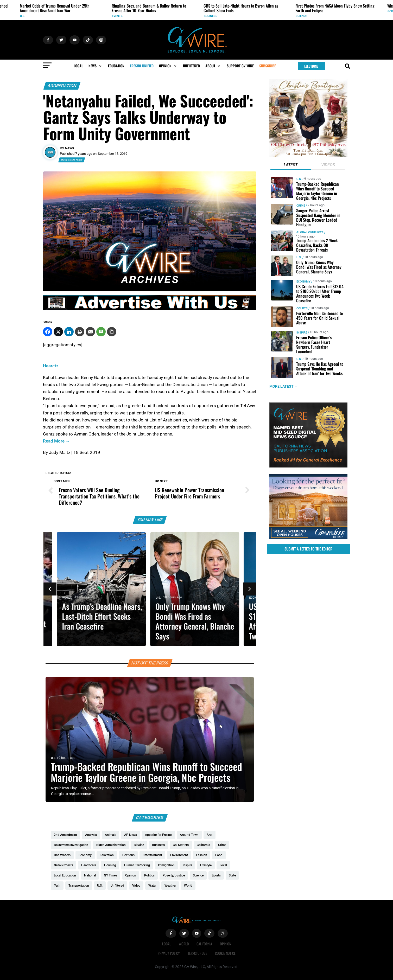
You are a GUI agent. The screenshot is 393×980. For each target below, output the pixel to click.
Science (301, 16)
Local (167, 944)
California (204, 944)
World (69, 598)
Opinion (226, 944)
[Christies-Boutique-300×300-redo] (308, 156)
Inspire (302, 332)
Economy (303, 282)
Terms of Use (197, 953)
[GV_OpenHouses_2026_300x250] (308, 538)
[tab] (291, 165)
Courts (302, 308)
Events (117, 16)
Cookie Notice (225, 953)
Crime (301, 206)
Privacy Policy (169, 953)
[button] (96, 66)
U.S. (23, 16)
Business (211, 16)
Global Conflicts (310, 232)
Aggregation (62, 86)
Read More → (56, 441)
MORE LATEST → (284, 386)
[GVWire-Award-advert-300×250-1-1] (308, 466)
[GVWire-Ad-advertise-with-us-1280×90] (150, 309)
